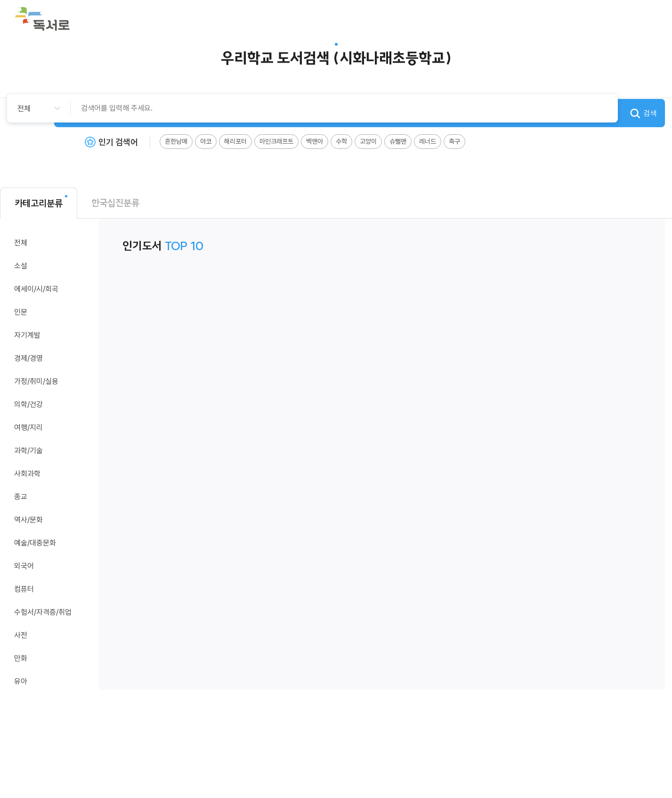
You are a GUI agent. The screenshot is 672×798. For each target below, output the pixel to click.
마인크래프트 (276, 141)
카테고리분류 (39, 203)
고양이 (368, 141)
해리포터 (235, 141)
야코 (206, 141)
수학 (341, 141)
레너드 (428, 141)
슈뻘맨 (398, 141)
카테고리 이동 (85, 265)
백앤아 (315, 141)
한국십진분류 (115, 203)
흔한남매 (176, 141)
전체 (21, 243)
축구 (454, 141)
